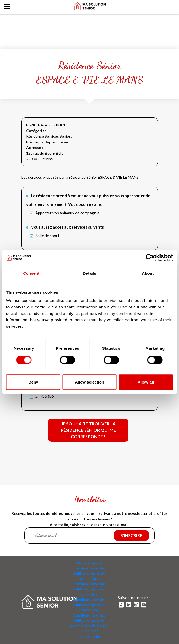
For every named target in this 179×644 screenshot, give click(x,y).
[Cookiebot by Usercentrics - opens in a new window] (149, 258)
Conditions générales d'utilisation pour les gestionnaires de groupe (89, 621)
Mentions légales (89, 563)
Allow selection (89, 382)
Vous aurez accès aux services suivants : (68, 227)
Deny (33, 382)
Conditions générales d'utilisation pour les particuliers (89, 589)
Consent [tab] (31, 273)
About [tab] (148, 273)
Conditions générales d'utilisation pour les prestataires (89, 605)
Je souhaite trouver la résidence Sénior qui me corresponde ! (88, 430)
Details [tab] (90, 273)
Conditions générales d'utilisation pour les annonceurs (89, 573)
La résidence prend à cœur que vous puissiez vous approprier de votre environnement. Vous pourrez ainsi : (88, 200)
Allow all (146, 382)
